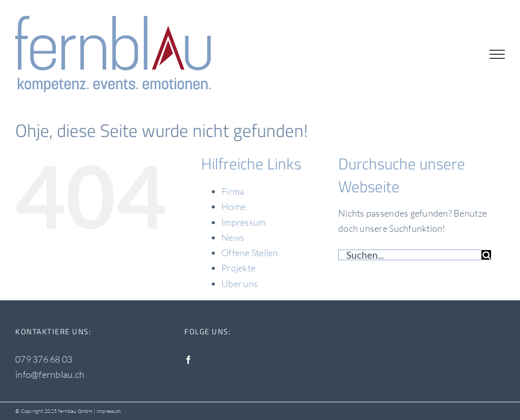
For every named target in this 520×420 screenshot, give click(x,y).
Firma (233, 191)
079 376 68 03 (44, 359)
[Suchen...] (410, 255)
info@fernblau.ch (50, 374)
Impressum (243, 222)
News (233, 237)
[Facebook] (188, 360)
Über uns (240, 284)
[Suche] (486, 255)
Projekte (238, 268)
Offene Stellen (250, 253)
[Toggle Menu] (497, 54)
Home (234, 206)
